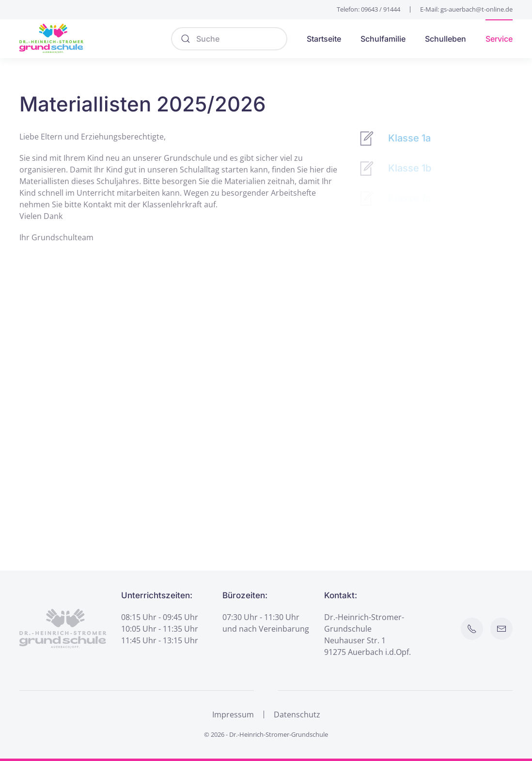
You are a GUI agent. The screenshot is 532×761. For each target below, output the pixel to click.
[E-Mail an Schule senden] (502, 629)
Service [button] (499, 39)
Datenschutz (297, 715)
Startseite (324, 39)
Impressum (233, 715)
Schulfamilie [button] (383, 39)
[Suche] (229, 39)
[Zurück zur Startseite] (51, 39)
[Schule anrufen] (473, 629)
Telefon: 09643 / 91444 (368, 9)
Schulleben (446, 39)
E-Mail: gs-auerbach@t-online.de (466, 9)
